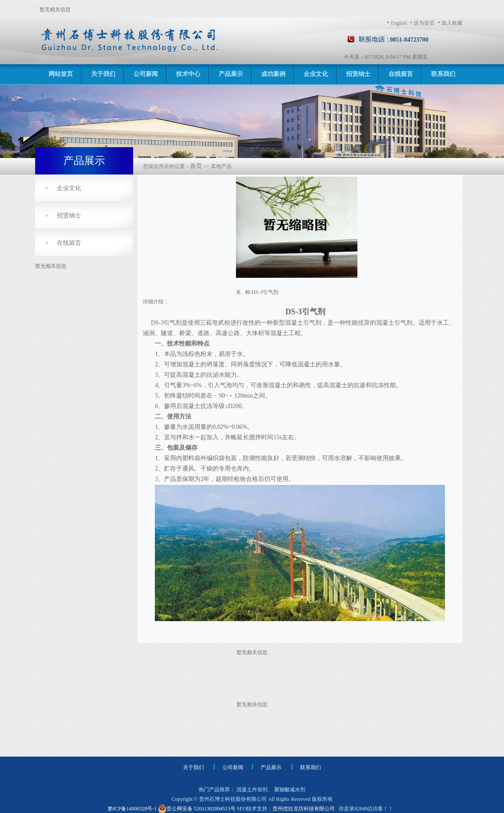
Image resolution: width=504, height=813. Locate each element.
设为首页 (424, 23)
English (399, 23)
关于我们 (103, 74)
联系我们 (443, 74)
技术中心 (188, 74)
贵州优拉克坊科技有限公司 (304, 809)
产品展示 (231, 74)
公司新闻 (146, 74)
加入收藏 (452, 23)
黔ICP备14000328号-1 (133, 809)
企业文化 (316, 74)
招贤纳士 (358, 74)
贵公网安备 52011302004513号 (197, 809)
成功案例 (273, 74)
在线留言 (401, 74)
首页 (196, 166)
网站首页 (61, 74)
